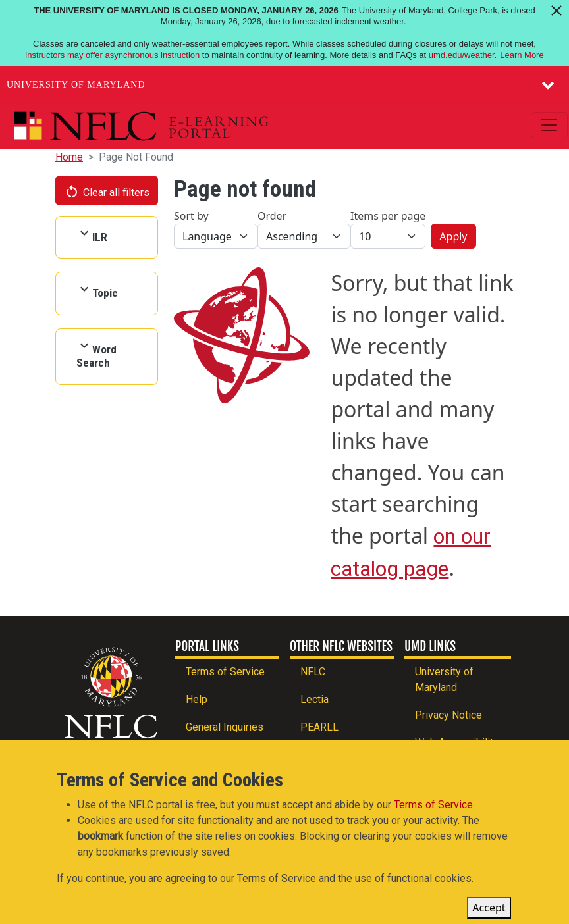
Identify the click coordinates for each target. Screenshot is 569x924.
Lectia (314, 699)
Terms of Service (225, 672)
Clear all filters (107, 192)
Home (69, 157)
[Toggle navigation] (549, 125)
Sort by (191, 216)
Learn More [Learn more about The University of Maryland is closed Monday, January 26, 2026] (522, 55)
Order (272, 216)
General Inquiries (225, 727)
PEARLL (319, 727)
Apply (453, 236)
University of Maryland (76, 85)
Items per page (388, 216)
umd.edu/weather (462, 55)
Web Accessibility (457, 743)
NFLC (313, 672)
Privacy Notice (448, 715)
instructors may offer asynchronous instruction (112, 55)
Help (197, 699)
